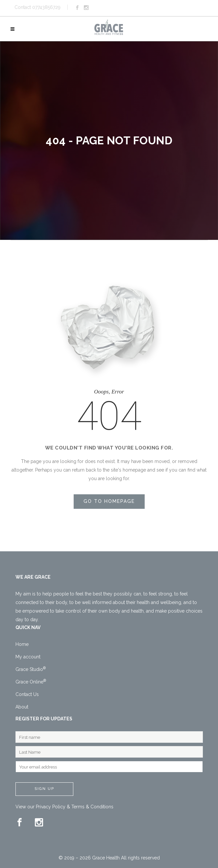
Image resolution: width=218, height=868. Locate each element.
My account (28, 657)
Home (22, 644)
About (22, 707)
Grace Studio (31, 669)
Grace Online (31, 682)
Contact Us (27, 694)
